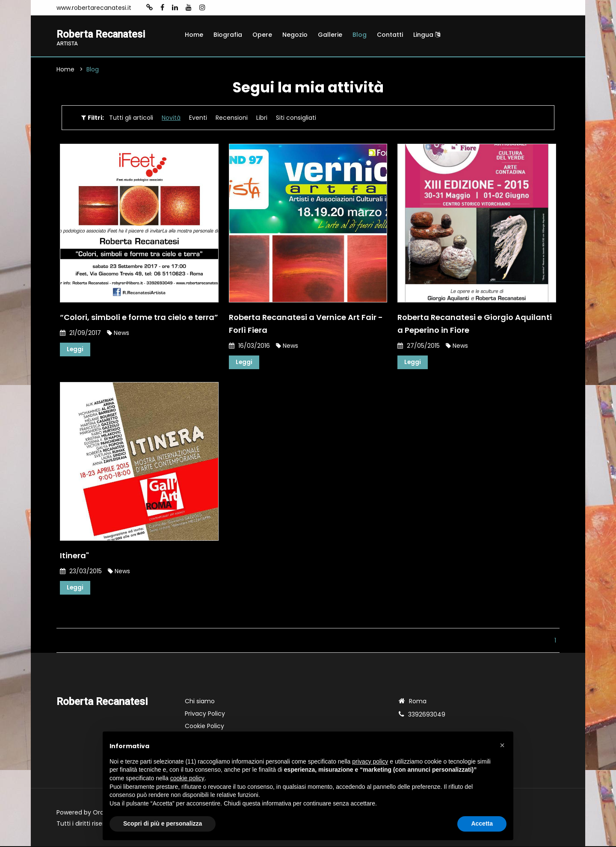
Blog (360, 35)
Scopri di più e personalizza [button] (163, 823)
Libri (262, 118)
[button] (502, 745)
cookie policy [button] (187, 778)
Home (194, 35)
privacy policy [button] (370, 761)
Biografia (228, 35)
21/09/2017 (80, 333)
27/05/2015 (419, 346)
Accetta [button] (482, 823)
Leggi (75, 349)
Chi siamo (200, 702)
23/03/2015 (81, 572)
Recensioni (232, 118)
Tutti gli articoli (131, 118)
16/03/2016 (249, 346)
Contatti (390, 35)
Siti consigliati (296, 118)
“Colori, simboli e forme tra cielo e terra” (139, 317)
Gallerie (330, 35)
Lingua (427, 35)
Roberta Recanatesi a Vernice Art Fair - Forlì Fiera (306, 324)
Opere (262, 35)
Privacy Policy (205, 714)
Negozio (295, 35)
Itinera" (74, 556)
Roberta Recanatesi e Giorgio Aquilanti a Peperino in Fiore (475, 324)
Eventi (198, 118)
